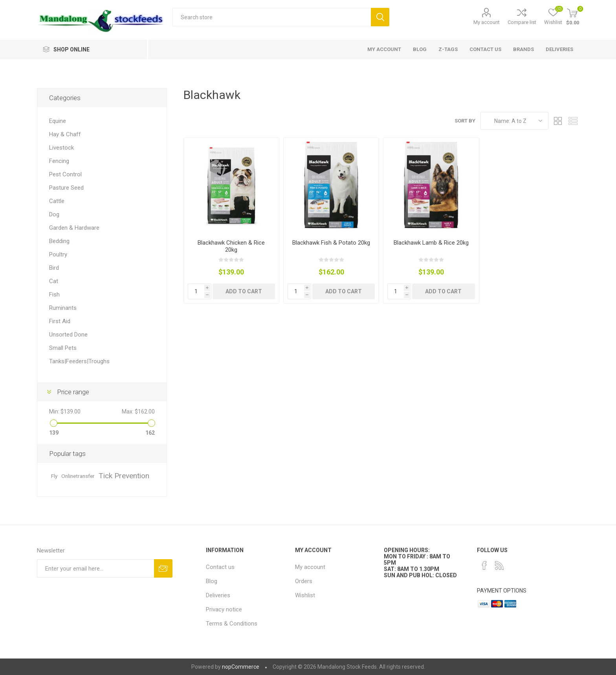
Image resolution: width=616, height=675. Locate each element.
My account (487, 22)
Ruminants (63, 308)
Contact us (220, 567)
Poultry (58, 254)
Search (380, 17)
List (573, 121)
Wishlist (305, 595)
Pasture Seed (66, 188)
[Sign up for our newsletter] (95, 568)
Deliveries (218, 595)
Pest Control (65, 174)
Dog (54, 214)
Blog (212, 581)
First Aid (60, 321)
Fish (54, 295)
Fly (54, 476)
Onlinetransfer (78, 476)
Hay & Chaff (65, 134)
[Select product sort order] (514, 121)
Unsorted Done (68, 335)
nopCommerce (241, 667)
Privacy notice (224, 609)
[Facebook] (484, 565)
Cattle (57, 201)
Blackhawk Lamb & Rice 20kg (431, 243)
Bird (54, 268)
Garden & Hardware (74, 228)
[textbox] (272, 17)
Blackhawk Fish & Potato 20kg (331, 243)
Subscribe (163, 568)
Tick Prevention (124, 476)
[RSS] (499, 565)
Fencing (59, 161)
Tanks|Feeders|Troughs (79, 361)
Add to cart (244, 291)
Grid (558, 121)
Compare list (522, 22)
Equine (58, 121)
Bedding (59, 241)
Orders (304, 581)
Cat (54, 281)
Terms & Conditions (232, 624)
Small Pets (63, 348)
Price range (73, 392)
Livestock (61, 148)
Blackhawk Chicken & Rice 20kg (231, 246)
